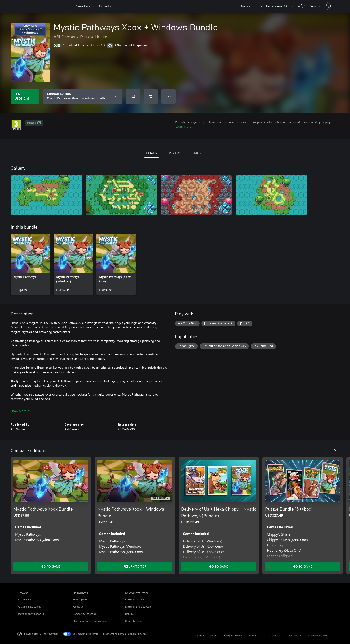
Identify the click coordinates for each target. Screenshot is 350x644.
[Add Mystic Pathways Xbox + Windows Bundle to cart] (151, 97)
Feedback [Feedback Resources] (78, 607)
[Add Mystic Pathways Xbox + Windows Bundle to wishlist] (133, 97)
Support (104, 6)
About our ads (294, 635)
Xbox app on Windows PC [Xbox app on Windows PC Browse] (31, 614)
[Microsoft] (33, 6)
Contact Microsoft (207, 635)
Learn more (183, 126)
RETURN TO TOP (135, 566)
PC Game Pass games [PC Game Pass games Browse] (29, 607)
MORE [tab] (199, 153)
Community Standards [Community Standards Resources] (85, 614)
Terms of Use (255, 635)
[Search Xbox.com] (276, 6)
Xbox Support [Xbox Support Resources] (80, 599)
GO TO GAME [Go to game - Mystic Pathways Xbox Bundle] (51, 566)
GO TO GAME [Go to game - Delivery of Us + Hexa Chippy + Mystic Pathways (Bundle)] (219, 566)
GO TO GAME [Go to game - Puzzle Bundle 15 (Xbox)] (303, 566)
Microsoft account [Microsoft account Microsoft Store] (135, 599)
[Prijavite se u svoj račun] (320, 6)
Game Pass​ (83, 6)
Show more (21, 411)
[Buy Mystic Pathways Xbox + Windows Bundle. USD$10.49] (25, 97)
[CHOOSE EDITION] (82, 97)
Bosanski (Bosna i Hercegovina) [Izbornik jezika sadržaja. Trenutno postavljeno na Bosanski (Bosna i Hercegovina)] (41, 634)
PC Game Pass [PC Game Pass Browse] (25, 599)
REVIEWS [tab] (175, 153)
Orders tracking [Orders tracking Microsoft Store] (134, 621)
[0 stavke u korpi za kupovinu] (298, 6)
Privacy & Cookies (232, 635)
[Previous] (326, 451)
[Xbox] (62, 6)
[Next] (335, 451)
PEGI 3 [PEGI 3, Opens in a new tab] (34, 123)
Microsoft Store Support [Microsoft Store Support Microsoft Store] (138, 607)
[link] (30, 264)
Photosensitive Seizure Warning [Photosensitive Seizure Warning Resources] (90, 621)
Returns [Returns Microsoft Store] (129, 614)
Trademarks (274, 635)
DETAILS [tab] (151, 153)
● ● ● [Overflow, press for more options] (169, 96)
